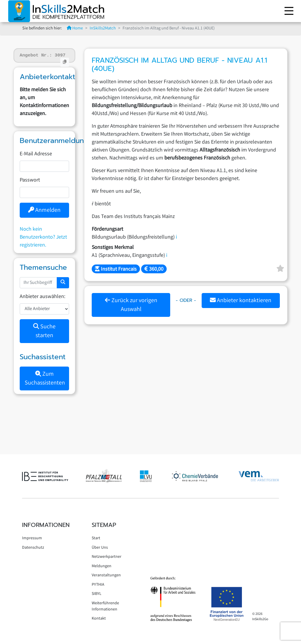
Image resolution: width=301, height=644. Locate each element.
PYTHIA (98, 585)
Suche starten (44, 331)
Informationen (46, 525)
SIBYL (97, 594)
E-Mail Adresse (36, 154)
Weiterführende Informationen (105, 606)
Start (96, 538)
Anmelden (44, 210)
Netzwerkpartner (107, 557)
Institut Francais (116, 269)
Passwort (30, 180)
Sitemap (104, 525)
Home (75, 29)
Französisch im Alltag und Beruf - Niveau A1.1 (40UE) (179, 65)
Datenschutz (33, 548)
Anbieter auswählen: (42, 297)
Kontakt (99, 619)
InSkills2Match (103, 29)
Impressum (32, 538)
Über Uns (100, 548)
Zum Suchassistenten (45, 379)
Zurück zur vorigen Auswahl (131, 305)
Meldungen (102, 566)
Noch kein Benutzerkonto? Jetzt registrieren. (43, 237)
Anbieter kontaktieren (241, 301)
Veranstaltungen (106, 575)
